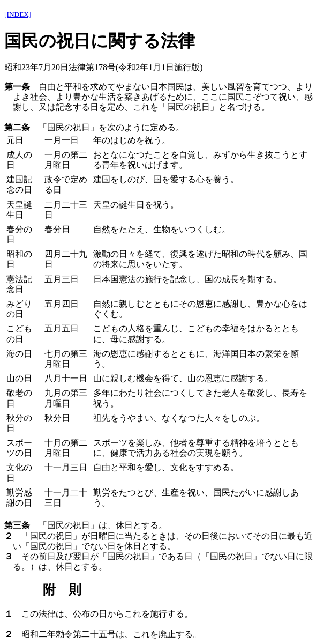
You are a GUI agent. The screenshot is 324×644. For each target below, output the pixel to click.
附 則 (62, 590)
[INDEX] (18, 14)
